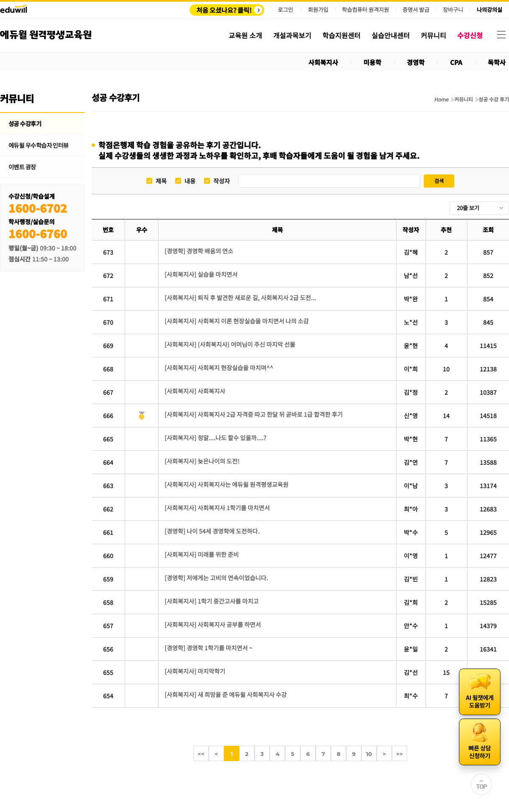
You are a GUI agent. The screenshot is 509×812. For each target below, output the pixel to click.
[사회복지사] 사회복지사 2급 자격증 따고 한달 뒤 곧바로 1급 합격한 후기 (254, 414)
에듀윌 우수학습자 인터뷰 (39, 145)
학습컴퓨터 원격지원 (365, 10)
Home (442, 99)
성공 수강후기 (25, 124)
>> (400, 754)
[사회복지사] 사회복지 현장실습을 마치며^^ (219, 368)
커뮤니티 (464, 99)
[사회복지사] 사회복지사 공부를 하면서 (213, 624)
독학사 (497, 62)
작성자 (222, 181)
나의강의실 (489, 10)
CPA (456, 62)
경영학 (416, 62)
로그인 (285, 10)
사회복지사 (323, 62)
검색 (439, 181)
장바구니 (453, 10)
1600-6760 (38, 233)
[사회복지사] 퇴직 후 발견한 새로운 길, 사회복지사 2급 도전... (240, 298)
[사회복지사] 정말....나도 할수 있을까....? (215, 438)
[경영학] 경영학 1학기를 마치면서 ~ (208, 648)
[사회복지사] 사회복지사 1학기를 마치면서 (217, 508)
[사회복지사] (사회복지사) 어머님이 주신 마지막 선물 (230, 344)
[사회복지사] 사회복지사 (195, 391)
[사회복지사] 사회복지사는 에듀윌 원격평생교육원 (227, 484)
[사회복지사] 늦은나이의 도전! (202, 461)
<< (201, 754)
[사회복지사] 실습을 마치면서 (201, 274)
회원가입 (318, 10)
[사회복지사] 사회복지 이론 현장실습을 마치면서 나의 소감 (237, 321)
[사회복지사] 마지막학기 (195, 671)
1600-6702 (38, 208)
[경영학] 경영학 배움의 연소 (199, 251)
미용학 (372, 62)
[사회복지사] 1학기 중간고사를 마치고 (212, 601)
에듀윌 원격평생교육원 (46, 35)
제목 (161, 181)
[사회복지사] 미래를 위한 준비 (202, 554)
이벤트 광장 (22, 167)
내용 (190, 181)
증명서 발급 (416, 10)
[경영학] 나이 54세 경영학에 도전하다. (212, 531)
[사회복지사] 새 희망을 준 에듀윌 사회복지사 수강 (226, 694)
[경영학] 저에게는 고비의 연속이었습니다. (216, 578)
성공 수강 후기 (494, 99)
